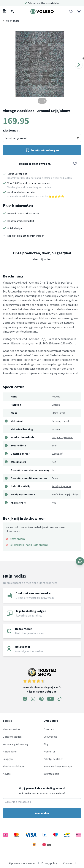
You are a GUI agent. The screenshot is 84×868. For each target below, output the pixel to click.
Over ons (49, 729)
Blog (46, 744)
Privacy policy (49, 863)
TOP (80, 561)
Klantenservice (11, 729)
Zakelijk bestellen (53, 759)
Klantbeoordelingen (14, 766)
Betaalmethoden (12, 737)
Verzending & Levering (16, 744)
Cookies (68, 863)
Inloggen (8, 759)
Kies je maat (11, 130)
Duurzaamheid (51, 774)
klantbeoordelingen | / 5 (42, 679)
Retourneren (10, 752)
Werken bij (49, 752)
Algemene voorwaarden (22, 863)
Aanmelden (42, 813)
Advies (7, 774)
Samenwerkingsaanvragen (58, 766)
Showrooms (50, 737)
